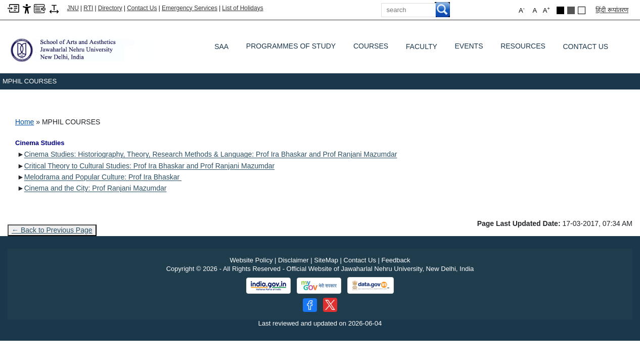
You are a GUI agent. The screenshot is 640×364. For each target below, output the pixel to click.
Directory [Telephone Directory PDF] (110, 8)
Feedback (396, 260)
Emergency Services (190, 8)
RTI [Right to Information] (88, 8)
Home (25, 122)
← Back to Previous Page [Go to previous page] (52, 230)
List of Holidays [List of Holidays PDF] (242, 8)
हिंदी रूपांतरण (612, 10)
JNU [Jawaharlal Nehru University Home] (73, 8)
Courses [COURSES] (371, 49)
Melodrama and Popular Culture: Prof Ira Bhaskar (103, 177)
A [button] (546, 10)
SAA (221, 47)
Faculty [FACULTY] (422, 47)
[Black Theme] (560, 10)
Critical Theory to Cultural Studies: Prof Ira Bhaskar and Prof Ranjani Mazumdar (149, 166)
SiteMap (326, 260)
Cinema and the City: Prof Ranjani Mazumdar (96, 188)
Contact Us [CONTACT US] (586, 47)
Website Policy (251, 260)
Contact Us (142, 8)
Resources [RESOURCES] (523, 49)
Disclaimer (293, 260)
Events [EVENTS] (469, 49)
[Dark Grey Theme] (571, 10)
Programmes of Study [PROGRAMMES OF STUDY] (291, 49)
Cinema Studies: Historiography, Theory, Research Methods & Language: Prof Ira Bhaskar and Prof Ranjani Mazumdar (211, 154)
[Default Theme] (582, 10)
